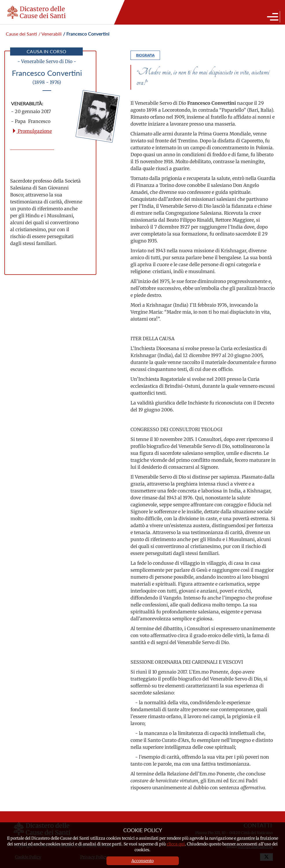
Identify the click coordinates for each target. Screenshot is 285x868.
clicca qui (176, 844)
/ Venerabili (50, 34)
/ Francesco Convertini (86, 34)
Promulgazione (32, 131)
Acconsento (142, 861)
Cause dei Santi (21, 34)
